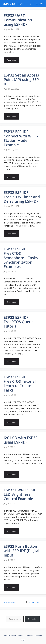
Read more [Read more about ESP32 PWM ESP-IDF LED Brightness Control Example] (11, 531)
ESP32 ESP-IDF (13, 4)
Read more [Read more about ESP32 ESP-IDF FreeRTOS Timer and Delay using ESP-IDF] (11, 234)
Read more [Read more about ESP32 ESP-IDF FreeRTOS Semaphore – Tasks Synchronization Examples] (11, 302)
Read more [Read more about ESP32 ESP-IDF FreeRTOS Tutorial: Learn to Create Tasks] (11, 422)
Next (35, 602)
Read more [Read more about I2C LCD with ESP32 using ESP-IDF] (11, 475)
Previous (9, 602)
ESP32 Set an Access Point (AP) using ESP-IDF (22, 80)
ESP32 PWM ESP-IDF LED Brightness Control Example (21, 494)
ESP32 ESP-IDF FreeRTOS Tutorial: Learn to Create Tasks (20, 384)
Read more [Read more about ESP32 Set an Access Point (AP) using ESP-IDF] (11, 116)
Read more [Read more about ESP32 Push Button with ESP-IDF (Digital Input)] (11, 587)
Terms (21, 636)
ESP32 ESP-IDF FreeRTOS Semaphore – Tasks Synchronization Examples (21, 258)
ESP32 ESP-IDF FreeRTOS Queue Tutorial (19, 322)
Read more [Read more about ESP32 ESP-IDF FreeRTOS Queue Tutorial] (11, 362)
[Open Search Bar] (30, 4)
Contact (29, 636)
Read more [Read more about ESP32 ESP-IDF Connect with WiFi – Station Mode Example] (11, 177)
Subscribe (32, 619)
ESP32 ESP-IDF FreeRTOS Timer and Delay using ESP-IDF (22, 197)
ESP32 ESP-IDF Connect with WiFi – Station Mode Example (21, 138)
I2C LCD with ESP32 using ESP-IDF (21, 440)
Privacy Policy (10, 636)
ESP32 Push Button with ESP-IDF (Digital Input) (21, 551)
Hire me (38, 636)
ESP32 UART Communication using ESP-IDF (18, 20)
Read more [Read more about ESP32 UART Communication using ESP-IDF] (11, 60)
